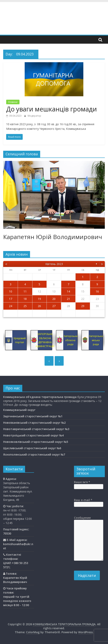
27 (54, 306)
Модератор (34, 116)
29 (83, 306)
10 (11, 291)
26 (39, 306)
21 (68, 299)
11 (25, 291)
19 (39, 299)
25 (25, 306)
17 (11, 299)
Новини (13, 102)
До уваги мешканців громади (52, 109)
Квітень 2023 (54, 264)
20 (54, 299)
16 (97, 291)
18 (25, 299)
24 (11, 306)
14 (68, 291)
